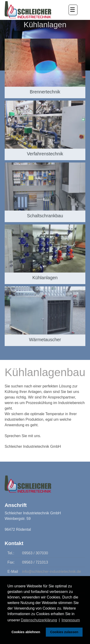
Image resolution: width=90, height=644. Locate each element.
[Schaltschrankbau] (45, 192)
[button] (73, 10)
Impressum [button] (71, 620)
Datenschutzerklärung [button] (39, 620)
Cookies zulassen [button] (64, 632)
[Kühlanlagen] (45, 254)
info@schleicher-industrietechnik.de (52, 572)
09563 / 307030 (35, 553)
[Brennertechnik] (45, 68)
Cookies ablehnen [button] (26, 632)
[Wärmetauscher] (45, 316)
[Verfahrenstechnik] (45, 130)
